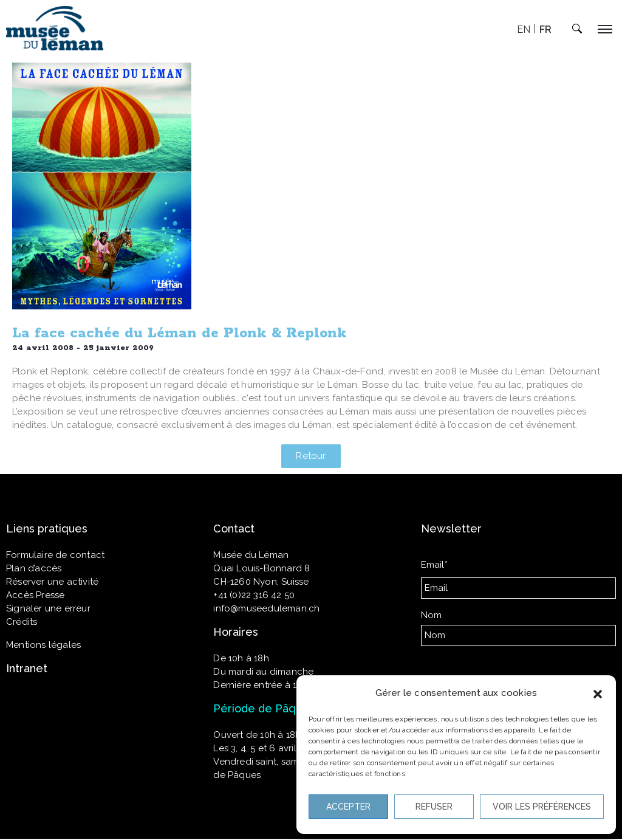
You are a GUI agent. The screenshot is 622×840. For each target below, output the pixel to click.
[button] (598, 693)
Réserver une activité (52, 582)
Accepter (348, 807)
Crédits (22, 622)
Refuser (434, 807)
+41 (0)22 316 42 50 (254, 595)
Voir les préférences (542, 807)
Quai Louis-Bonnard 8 (261, 568)
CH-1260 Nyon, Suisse (261, 582)
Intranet (27, 668)
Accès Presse (35, 595)
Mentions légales (43, 645)
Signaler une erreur (48, 608)
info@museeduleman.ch (266, 608)
